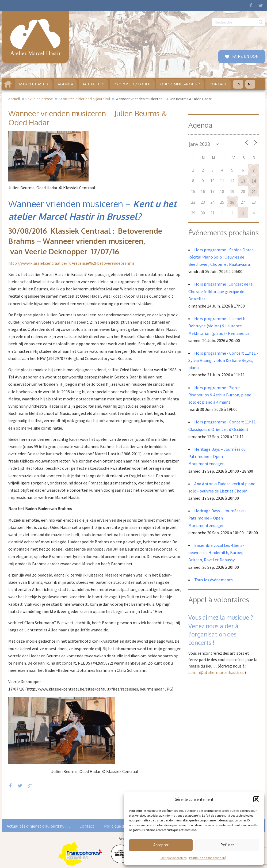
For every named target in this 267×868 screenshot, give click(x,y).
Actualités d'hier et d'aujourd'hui (84, 99)
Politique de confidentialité (207, 858)
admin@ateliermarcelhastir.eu (216, 672)
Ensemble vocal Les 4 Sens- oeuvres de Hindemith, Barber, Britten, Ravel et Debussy (216, 552)
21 (254, 192)
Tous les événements (213, 580)
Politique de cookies (173, 858)
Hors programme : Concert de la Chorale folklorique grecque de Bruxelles (220, 291)
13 (243, 181)
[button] (256, 799)
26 (232, 202)
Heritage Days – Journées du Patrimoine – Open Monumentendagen (217, 456)
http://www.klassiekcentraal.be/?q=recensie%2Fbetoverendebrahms (71, 263)
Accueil (14, 99)
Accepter (161, 845)
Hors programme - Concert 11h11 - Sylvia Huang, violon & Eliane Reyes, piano (223, 360)
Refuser (227, 845)
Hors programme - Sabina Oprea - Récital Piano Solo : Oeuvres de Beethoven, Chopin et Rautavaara (222, 257)
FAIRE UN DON (245, 56)
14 (254, 181)
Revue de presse (39, 99)
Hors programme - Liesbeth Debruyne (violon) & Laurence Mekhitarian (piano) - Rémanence (219, 326)
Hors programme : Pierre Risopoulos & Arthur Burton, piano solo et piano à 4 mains (220, 395)
